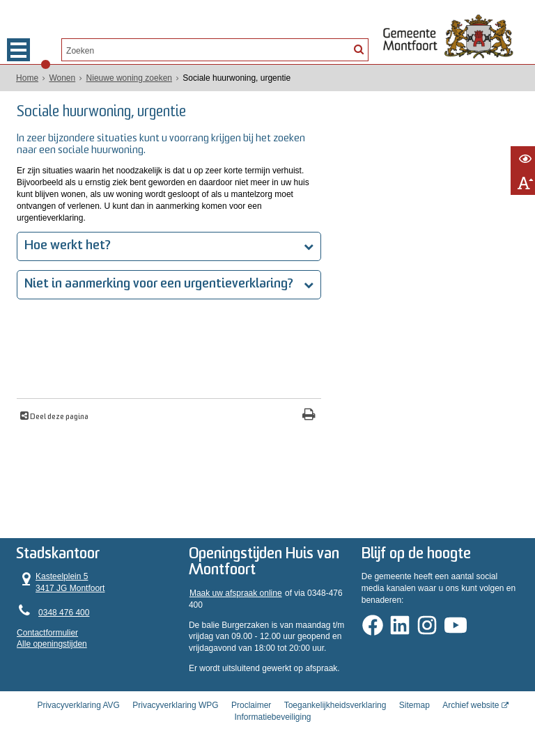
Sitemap (414, 705)
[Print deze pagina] (309, 416)
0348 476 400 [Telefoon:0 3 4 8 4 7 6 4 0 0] (64, 613)
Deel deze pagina (59, 417)
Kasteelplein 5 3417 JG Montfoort (61, 582)
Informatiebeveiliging (272, 717)
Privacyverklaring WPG (175, 705)
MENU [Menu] (18, 50)
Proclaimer (251, 705)
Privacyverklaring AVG (78, 705)
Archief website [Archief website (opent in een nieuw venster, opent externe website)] (471, 705)
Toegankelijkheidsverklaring (335, 705)
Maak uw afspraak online (236, 593)
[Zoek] (359, 49)
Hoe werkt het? (69, 246)
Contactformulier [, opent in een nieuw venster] (47, 633)
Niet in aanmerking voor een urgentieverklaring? (160, 284)
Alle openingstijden (52, 644)
